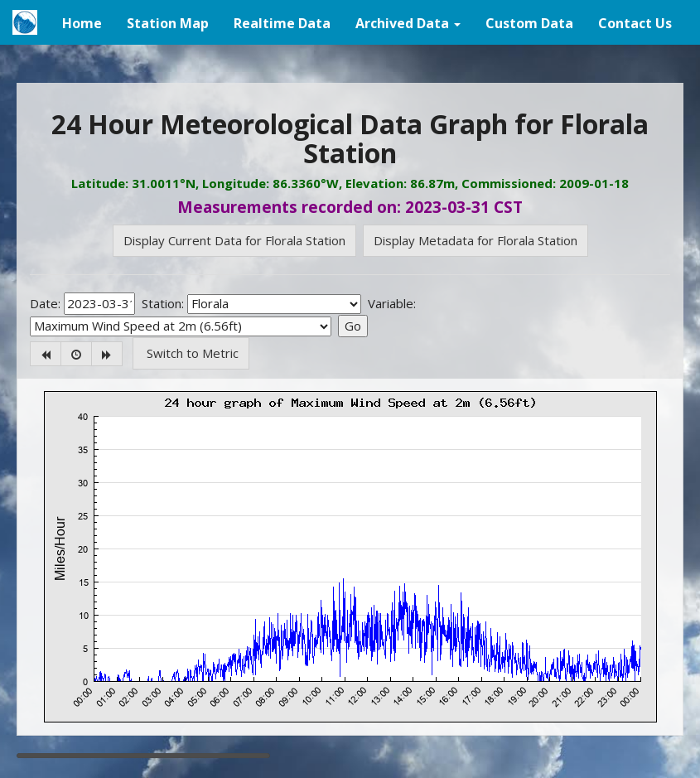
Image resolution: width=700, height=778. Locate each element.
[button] (408, 22)
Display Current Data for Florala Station (234, 240)
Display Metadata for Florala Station (476, 240)
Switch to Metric (191, 353)
